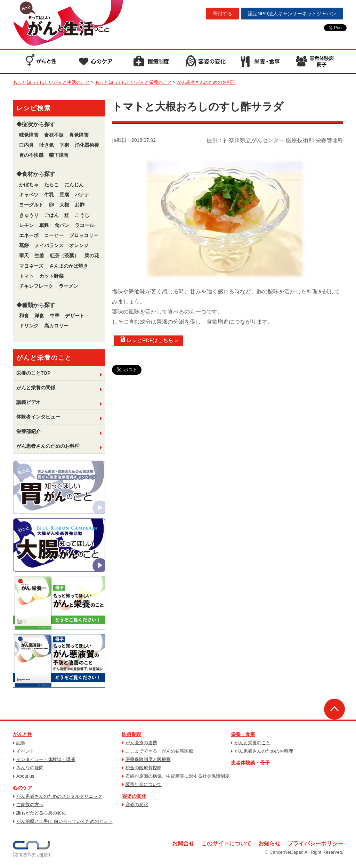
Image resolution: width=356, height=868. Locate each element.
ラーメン (68, 286)
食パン (62, 225)
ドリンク (29, 326)
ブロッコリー (84, 235)
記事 (21, 743)
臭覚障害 (79, 135)
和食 (24, 316)
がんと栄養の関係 (36, 388)
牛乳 (49, 195)
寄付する (222, 14)
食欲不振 (54, 135)
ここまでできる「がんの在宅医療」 (162, 751)
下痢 (64, 145)
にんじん (74, 185)
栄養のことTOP (34, 373)
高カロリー (56, 326)
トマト (26, 276)
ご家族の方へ (30, 805)
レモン (26, 225)
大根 (64, 205)
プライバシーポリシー (315, 843)
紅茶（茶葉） (64, 255)
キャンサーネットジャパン (292, 14)
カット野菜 (51, 276)
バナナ (82, 195)
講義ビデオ (29, 402)
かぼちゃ (29, 185)
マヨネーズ (31, 266)
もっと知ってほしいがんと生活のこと (68, 24)
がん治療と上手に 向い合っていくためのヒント (64, 821)
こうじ (82, 215)
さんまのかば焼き (68, 266)
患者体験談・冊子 (250, 763)
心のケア (23, 788)
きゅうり (29, 215)
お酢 (80, 205)
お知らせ (269, 843)
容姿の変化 (134, 796)
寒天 (24, 255)
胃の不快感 (31, 155)
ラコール (84, 225)
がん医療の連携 (141, 743)
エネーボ (29, 235)
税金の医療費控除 (144, 768)
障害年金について (144, 784)
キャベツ (29, 195)
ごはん (51, 215)
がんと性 (23, 734)
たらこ (51, 185)
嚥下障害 (59, 155)
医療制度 (132, 734)
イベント (25, 751)
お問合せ (183, 843)
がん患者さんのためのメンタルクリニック (59, 796)
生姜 (39, 255)
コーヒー (54, 235)
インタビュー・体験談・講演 (46, 759)
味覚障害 (29, 135)
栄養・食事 (243, 734)
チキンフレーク (36, 286)
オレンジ (79, 245)
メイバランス (49, 245)
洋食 (39, 316)
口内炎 (26, 145)
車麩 (44, 225)
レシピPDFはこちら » (148, 340)
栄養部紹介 (29, 431)
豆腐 (64, 195)
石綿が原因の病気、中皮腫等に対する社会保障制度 (177, 776)
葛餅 (24, 245)
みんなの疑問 (30, 768)
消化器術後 (87, 145)
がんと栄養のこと (252, 743)
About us (25, 776)
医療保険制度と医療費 (148, 759)
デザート (75, 316)
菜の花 (92, 255)
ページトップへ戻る (334, 709)
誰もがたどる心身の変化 (41, 813)
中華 (55, 316)
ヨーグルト (31, 205)
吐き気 (47, 145)
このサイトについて (226, 843)
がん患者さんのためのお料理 (48, 446)
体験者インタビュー (38, 417)
